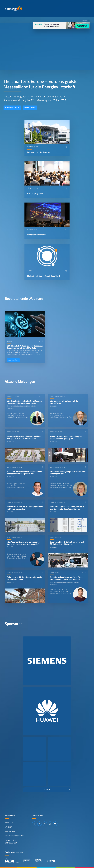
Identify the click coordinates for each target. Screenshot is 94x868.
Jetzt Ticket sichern (12, 108)
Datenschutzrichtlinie (14, 836)
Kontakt (8, 827)
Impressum (10, 823)
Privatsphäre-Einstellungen (11, 842)
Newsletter (10, 831)
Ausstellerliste (30, 108)
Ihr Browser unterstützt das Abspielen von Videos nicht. (47, 47)
